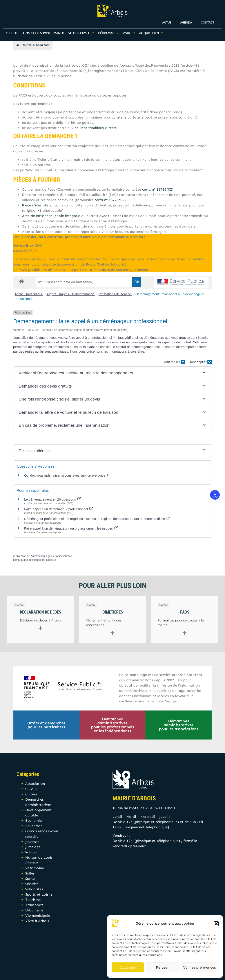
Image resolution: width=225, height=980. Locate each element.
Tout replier (174, 362)
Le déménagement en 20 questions (52, 499)
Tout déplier (201, 362)
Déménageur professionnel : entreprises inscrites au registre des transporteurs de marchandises (97, 519)
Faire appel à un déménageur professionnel (58, 509)
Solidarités (34, 889)
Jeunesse (32, 842)
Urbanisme (34, 910)
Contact (207, 20)
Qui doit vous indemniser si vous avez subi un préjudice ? (66, 475)
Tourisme (33, 900)
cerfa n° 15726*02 (157, 189)
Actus (167, 20)
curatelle (119, 117)
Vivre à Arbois (37, 921)
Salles (30, 873)
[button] (216, 924)
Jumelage (33, 847)
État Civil (19, 605)
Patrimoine (35, 868)
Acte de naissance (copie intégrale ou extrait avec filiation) (72, 216)
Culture (31, 794)
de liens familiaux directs (96, 128)
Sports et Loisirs (39, 894)
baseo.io (51, 560)
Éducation (34, 826)
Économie (34, 821)
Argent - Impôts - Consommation (71, 294)
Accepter (128, 967)
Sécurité (32, 884)
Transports (34, 905)
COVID (31, 789)
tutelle (138, 117)
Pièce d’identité (35, 205)
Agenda (186, 20)
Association (35, 784)
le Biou (31, 852)
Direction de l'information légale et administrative (44, 556)
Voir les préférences (200, 967)
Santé (30, 879)
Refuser (162, 967)
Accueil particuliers (29, 294)
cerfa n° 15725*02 (109, 200)
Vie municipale (38, 915)
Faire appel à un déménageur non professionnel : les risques (71, 528)
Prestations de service (115, 294)
